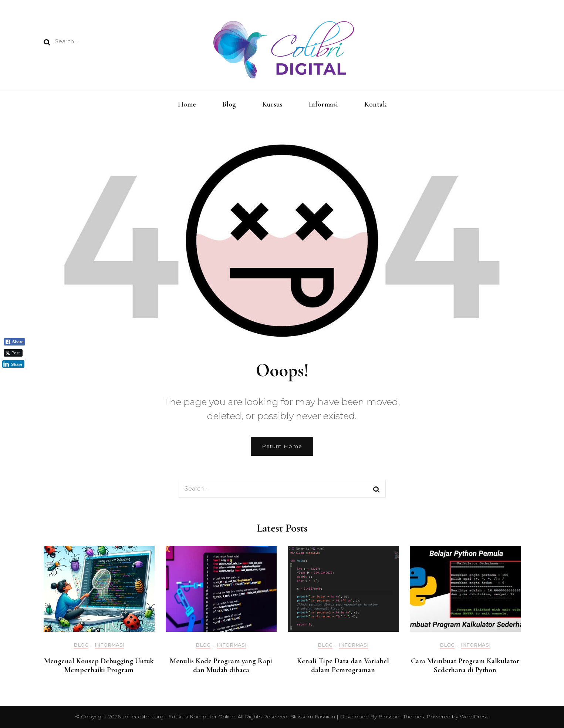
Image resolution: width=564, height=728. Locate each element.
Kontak (375, 104)
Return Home (282, 446)
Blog (229, 104)
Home (187, 104)
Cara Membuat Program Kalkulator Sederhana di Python (465, 665)
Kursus (272, 104)
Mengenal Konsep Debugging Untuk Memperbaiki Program (99, 665)
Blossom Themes (400, 717)
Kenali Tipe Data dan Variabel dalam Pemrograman (343, 665)
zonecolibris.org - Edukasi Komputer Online (178, 717)
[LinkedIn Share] (13, 364)
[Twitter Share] (13, 353)
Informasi (323, 104)
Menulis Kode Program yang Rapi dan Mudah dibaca (221, 665)
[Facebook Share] (14, 342)
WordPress (474, 717)
